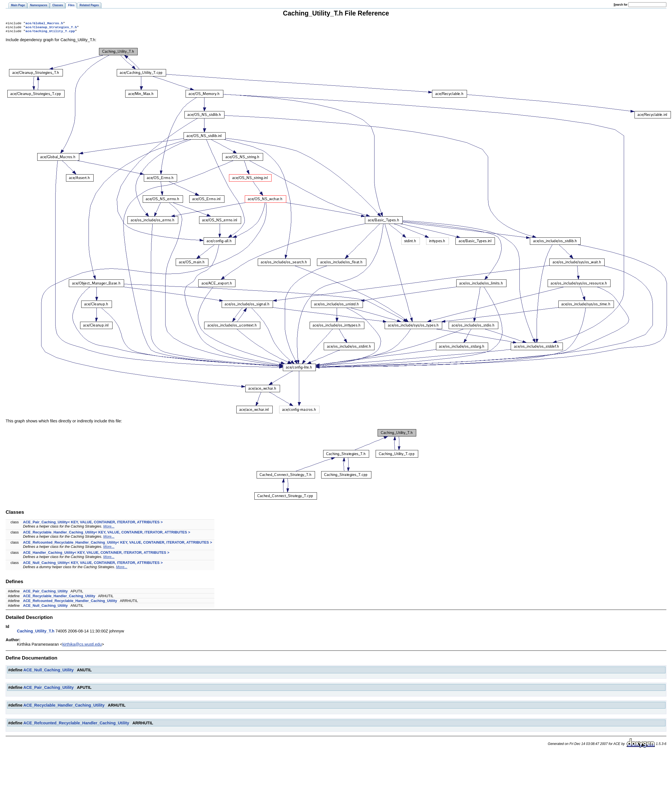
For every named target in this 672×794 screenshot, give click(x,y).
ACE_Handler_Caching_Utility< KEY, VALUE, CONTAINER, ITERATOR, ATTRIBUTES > (96, 554)
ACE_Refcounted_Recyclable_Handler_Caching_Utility (70, 602)
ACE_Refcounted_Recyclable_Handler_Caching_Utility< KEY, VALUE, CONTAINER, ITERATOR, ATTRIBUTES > (118, 544)
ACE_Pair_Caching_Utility (46, 593)
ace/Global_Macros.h (44, 24)
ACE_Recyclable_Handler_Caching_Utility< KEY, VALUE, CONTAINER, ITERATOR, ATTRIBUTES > (107, 534)
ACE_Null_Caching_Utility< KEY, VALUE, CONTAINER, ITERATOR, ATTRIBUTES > (93, 564)
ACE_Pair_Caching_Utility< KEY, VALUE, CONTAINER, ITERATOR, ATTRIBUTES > (93, 524)
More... (109, 528)
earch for (621, 5)
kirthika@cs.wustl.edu (82, 646)
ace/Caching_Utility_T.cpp (50, 33)
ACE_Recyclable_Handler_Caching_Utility (59, 598)
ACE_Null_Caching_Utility (46, 607)
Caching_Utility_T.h (36, 633)
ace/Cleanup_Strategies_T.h (51, 28)
